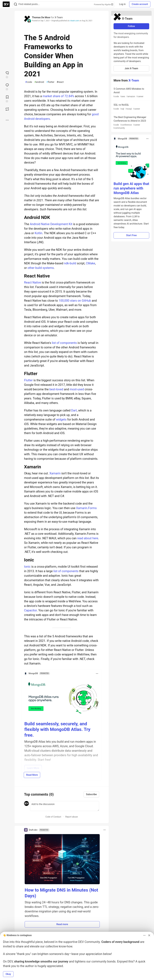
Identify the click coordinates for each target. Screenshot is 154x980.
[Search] (15, 4)
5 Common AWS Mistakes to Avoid (131, 93)
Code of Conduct (53, 817)
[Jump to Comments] (7, 87)
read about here (88, 538)
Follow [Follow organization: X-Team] (131, 26)
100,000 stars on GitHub (75, 301)
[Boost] (7, 109)
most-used (77, 389)
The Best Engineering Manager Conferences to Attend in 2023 (131, 123)
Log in (122, 4)
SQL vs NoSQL (131, 107)
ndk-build (70, 263)
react (60, 82)
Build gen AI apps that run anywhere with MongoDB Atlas (131, 188)
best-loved (56, 389)
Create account (140, 4)
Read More (32, 775)
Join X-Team (131, 68)
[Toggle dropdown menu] (97, 674)
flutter (50, 82)
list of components (64, 343)
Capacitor (30, 610)
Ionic (27, 567)
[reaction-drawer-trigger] (7, 75)
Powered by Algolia (104, 4)
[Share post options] (7, 120)
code (29, 82)
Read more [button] (62, 924)
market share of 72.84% (58, 96)
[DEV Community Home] (6, 4)
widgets (61, 419)
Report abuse (72, 817)
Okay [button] (8, 974)
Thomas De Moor (41, 17)
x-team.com (74, 21)
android (39, 82)
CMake (91, 263)
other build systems (41, 268)
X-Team (59, 17)
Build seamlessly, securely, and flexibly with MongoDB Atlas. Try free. (57, 729)
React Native (33, 282)
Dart (74, 410)
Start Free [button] (131, 235)
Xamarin (55, 473)
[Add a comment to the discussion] (65, 806)
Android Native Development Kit (51, 224)
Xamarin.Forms (86, 508)
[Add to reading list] (7, 99)
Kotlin (38, 233)
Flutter (28, 380)
